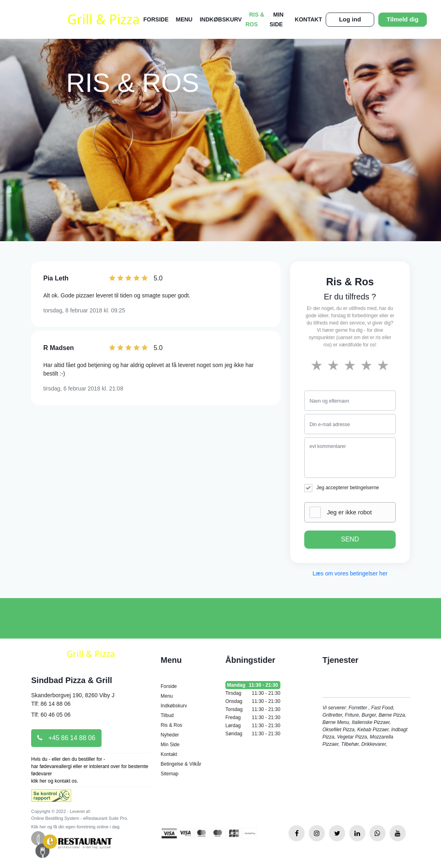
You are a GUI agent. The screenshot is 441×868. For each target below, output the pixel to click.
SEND (350, 539)
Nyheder (170, 735)
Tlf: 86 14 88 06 (51, 704)
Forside (156, 19)
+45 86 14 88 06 (66, 738)
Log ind (350, 19)
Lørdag (253, 726)
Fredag (253, 717)
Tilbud (167, 715)
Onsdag (253, 701)
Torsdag (253, 709)
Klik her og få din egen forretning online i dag (75, 827)
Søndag (253, 734)
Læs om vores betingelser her (350, 573)
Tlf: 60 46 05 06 (51, 715)
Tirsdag (253, 693)
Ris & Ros (171, 725)
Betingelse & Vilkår (181, 764)
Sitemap (170, 774)
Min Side (170, 745)
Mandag (253, 685)
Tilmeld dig (403, 19)
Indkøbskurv (221, 19)
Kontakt (308, 19)
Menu (184, 19)
